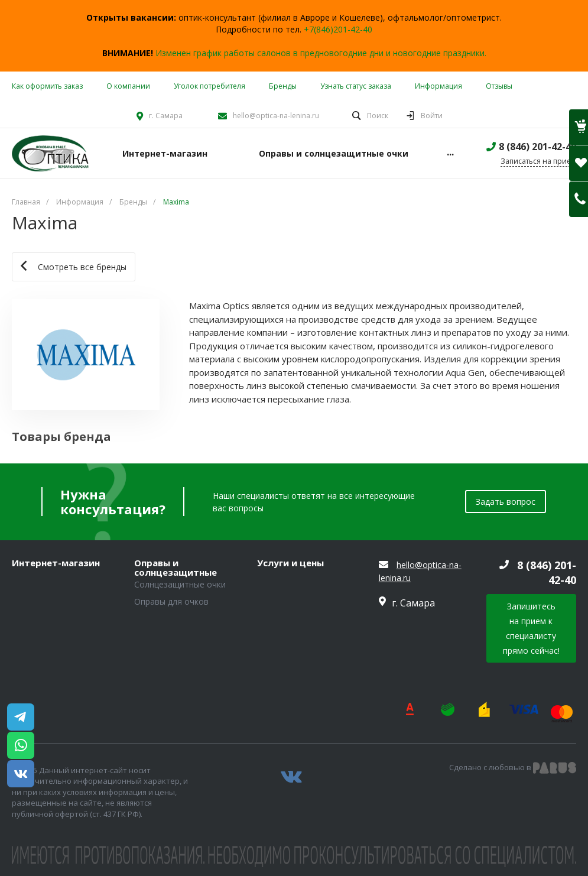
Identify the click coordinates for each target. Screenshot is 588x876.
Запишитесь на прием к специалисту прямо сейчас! (531, 628)
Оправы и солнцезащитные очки (176, 568)
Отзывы (499, 86)
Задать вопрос (506, 502)
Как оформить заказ (47, 86)
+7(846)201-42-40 (338, 29)
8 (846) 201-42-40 (537, 147)
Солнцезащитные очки (180, 584)
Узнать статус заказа (356, 86)
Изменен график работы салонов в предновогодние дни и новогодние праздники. (321, 53)
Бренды (283, 86)
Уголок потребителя (209, 86)
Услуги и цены (290, 563)
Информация (438, 86)
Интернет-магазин (56, 563)
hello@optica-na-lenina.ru (276, 116)
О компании (128, 86)
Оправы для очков (171, 601)
